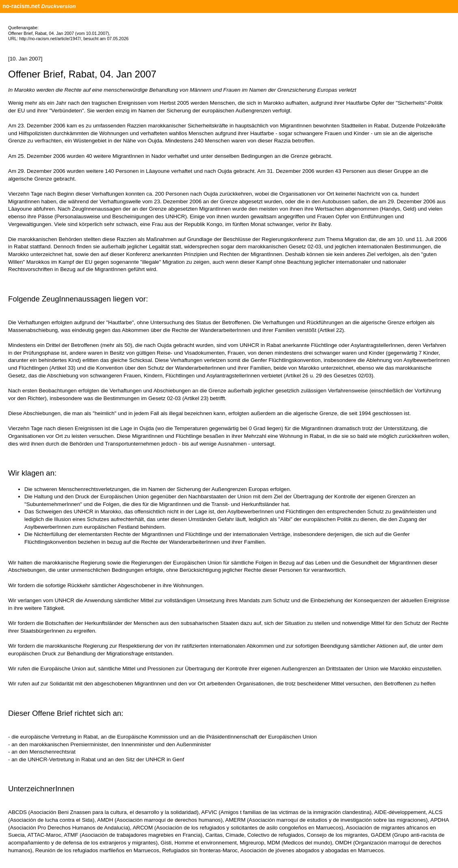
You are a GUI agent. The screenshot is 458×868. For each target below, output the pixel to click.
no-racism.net (21, 6)
